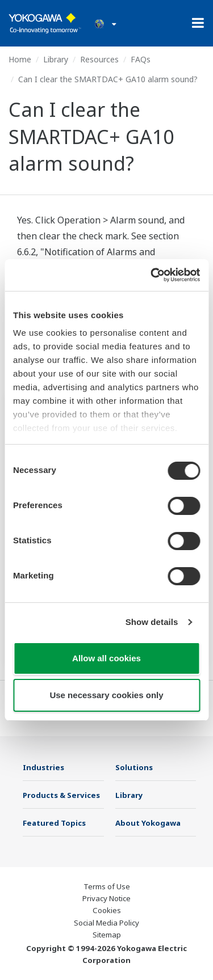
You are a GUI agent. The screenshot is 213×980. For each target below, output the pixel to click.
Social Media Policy (106, 923)
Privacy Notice (106, 898)
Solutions (134, 767)
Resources (99, 59)
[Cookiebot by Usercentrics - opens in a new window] (152, 275)
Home (20, 59)
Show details (152, 622)
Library (56, 59)
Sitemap (107, 935)
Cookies (107, 910)
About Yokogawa (148, 823)
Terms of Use (107, 886)
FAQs (141, 59)
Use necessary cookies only (106, 695)
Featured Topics (54, 823)
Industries (43, 767)
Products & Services (61, 795)
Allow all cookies (106, 658)
